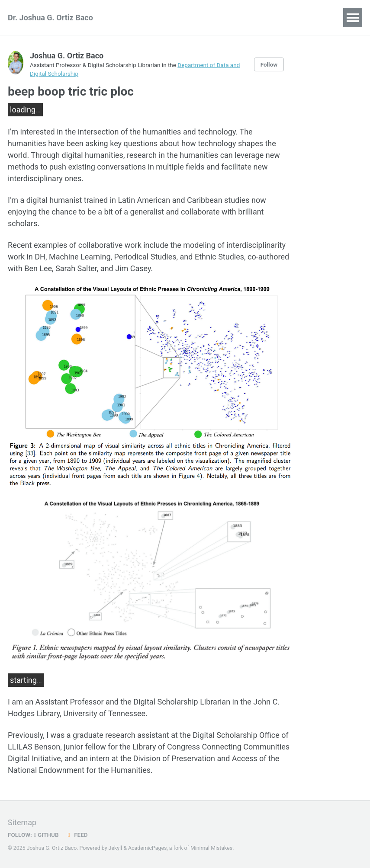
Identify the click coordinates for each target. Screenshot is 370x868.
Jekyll (116, 848)
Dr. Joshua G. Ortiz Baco (50, 18)
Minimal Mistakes (211, 848)
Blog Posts (235, 18)
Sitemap (22, 822)
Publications (146, 18)
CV (275, 18)
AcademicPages (147, 848)
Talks (192, 18)
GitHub (47, 835)
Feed (77, 835)
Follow (269, 64)
